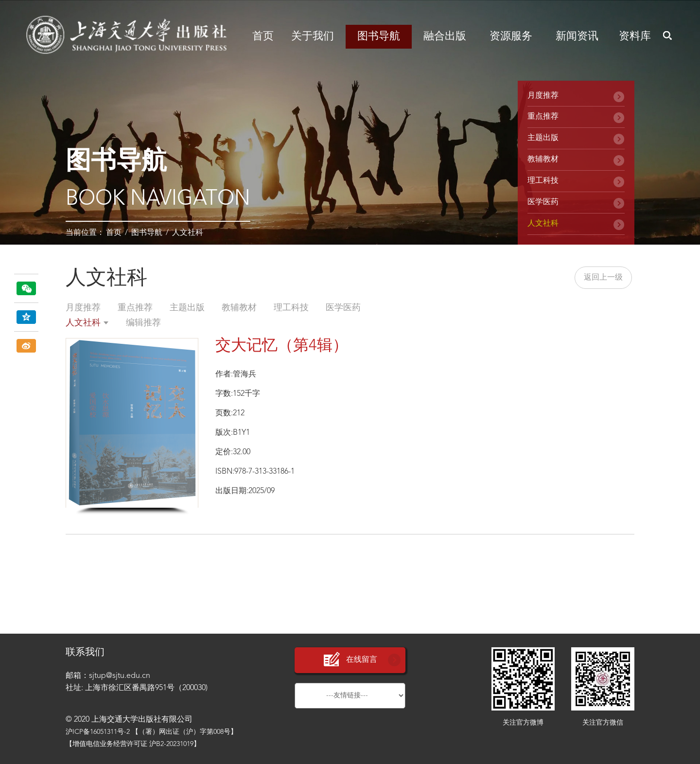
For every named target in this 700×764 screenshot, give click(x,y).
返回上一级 (603, 278)
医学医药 (543, 202)
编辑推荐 (143, 323)
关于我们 (313, 36)
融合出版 (445, 36)
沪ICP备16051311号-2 (98, 732)
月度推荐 (543, 96)
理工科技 (543, 181)
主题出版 (543, 138)
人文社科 (188, 233)
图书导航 (379, 36)
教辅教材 (543, 160)
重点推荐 (543, 117)
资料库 (635, 36)
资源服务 (511, 36)
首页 (263, 36)
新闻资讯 (577, 36)
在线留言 (350, 660)
